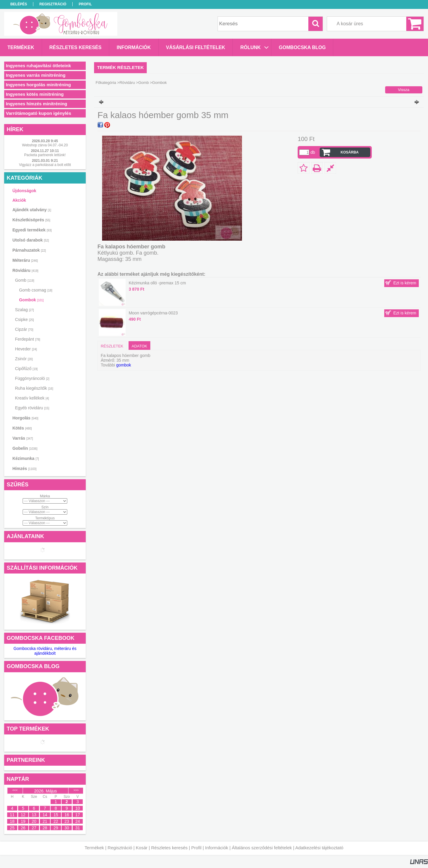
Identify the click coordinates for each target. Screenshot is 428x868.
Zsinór (24, 359)
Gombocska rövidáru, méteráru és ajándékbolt (45, 651)
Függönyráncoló (32, 378)
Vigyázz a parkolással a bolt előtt (45, 165)
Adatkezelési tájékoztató (319, 848)
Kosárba (350, 152)
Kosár (142, 848)
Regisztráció (120, 848)
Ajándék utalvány (32, 210)
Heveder (26, 349)
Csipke (24, 319)
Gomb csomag (36, 290)
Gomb (143, 83)
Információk (217, 848)
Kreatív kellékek (32, 398)
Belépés (19, 4)
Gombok (31, 300)
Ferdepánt (27, 339)
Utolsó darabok (31, 240)
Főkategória (106, 83)
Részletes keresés (170, 848)
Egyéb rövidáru (32, 408)
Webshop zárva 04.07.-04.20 (45, 145)
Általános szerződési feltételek (262, 848)
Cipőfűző (26, 369)
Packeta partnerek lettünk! (45, 155)
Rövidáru (127, 83)
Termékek (94, 848)
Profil (196, 848)
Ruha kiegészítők (34, 388)
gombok (124, 365)
